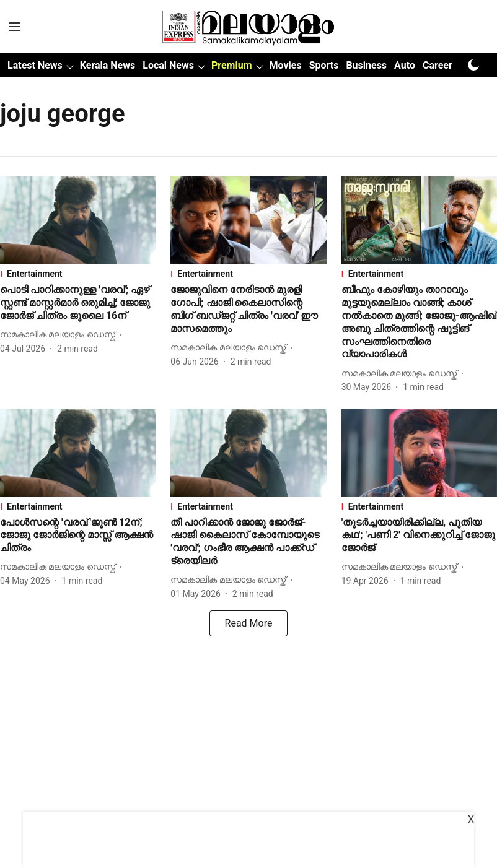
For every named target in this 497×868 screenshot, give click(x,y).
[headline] (78, 303)
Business (366, 65)
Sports (324, 65)
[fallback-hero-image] (78, 220)
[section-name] (78, 274)
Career (438, 65)
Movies (286, 65)
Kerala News (108, 65)
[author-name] (60, 335)
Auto (405, 65)
